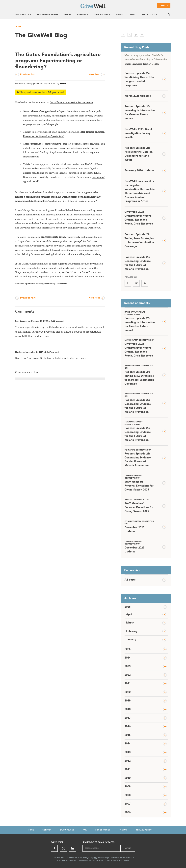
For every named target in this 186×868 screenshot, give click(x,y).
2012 (128, 761)
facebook (123, 35)
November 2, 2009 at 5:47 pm (40, 352)
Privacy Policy (144, 830)
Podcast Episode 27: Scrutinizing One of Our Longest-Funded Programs (139, 79)
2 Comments (61, 284)
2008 (128, 795)
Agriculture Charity (34, 284)
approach (36, 144)
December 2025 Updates (140, 527)
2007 (128, 804)
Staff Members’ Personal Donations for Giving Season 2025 (140, 483)
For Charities (103, 830)
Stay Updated (67, 830)
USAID (68, 15)
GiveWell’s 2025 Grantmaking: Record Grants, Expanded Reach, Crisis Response (139, 218)
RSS (157, 64)
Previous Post (28, 75)
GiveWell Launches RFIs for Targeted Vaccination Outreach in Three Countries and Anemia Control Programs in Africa (140, 191)
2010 (128, 778)
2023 (128, 666)
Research (83, 15)
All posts (130, 580)
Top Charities (23, 15)
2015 (128, 735)
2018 (128, 709)
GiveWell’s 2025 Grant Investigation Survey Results (138, 133)
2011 (128, 770)
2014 (128, 744)
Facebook (137, 64)
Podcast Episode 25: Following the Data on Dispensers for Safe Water (139, 154)
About (120, 15)
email (142, 35)
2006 (128, 812)
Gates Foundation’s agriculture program (71, 102)
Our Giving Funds (48, 15)
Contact (47, 830)
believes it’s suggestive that (44, 112)
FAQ (85, 830)
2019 (128, 701)
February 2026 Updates (139, 171)
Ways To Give (150, 15)
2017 (128, 718)
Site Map (123, 830)
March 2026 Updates (138, 96)
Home (18, 27)
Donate (164, 6)
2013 (128, 752)
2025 (128, 649)
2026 (128, 607)
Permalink (49, 284)
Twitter (147, 64)
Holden (63, 84)
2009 (128, 787)
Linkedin (73, 848)
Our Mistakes (102, 15)
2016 (128, 727)
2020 (128, 692)
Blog (133, 15)
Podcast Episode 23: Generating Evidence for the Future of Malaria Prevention (138, 263)
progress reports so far (53, 237)
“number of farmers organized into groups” (59, 242)
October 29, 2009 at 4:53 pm (45, 321)
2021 (128, 684)
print (136, 35)
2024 (128, 658)
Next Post (94, 75)
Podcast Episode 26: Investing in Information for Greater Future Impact (140, 113)
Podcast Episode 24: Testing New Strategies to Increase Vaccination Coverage (139, 241)
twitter (130, 35)
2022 (128, 675)
